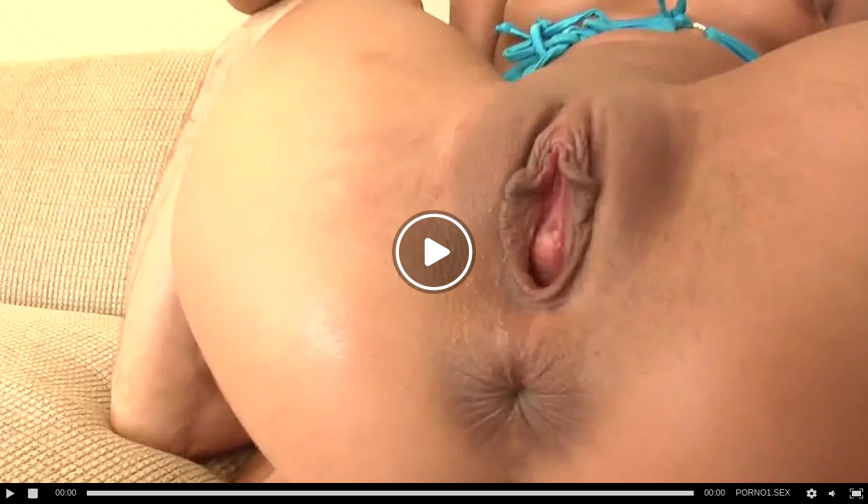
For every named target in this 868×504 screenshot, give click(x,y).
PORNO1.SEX (763, 493)
